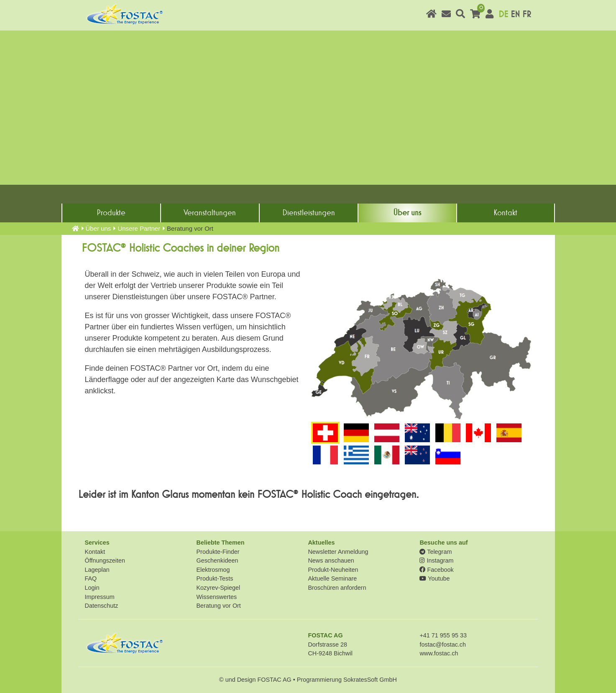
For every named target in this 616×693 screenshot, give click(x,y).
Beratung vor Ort (218, 606)
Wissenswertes (216, 597)
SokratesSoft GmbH (370, 680)
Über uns (407, 213)
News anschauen (331, 561)
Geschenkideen (217, 561)
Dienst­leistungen (309, 213)
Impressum (100, 597)
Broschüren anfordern (337, 588)
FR (527, 14)
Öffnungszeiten (105, 561)
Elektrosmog (213, 570)
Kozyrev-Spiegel (218, 588)
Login (92, 588)
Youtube (435, 578)
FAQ (91, 578)
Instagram (436, 561)
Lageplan (97, 570)
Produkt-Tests (215, 578)
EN (515, 14)
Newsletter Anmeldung (338, 552)
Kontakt (505, 213)
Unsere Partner (139, 228)
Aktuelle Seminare (332, 578)
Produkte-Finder (218, 552)
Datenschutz (102, 606)
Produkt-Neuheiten (333, 570)
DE (503, 14)
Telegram (436, 552)
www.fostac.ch (439, 653)
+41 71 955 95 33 (443, 635)
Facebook (436, 570)
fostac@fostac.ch (443, 645)
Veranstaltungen (210, 213)
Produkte (111, 213)
